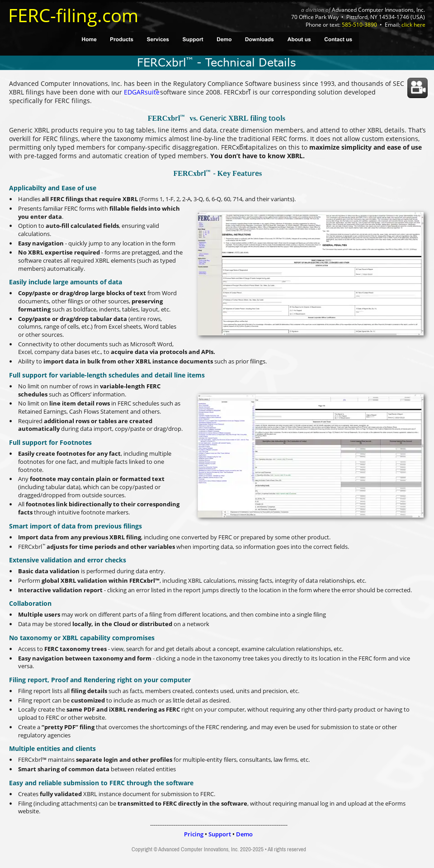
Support (220, 834)
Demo (244, 834)
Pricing (194, 834)
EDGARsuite (142, 92)
